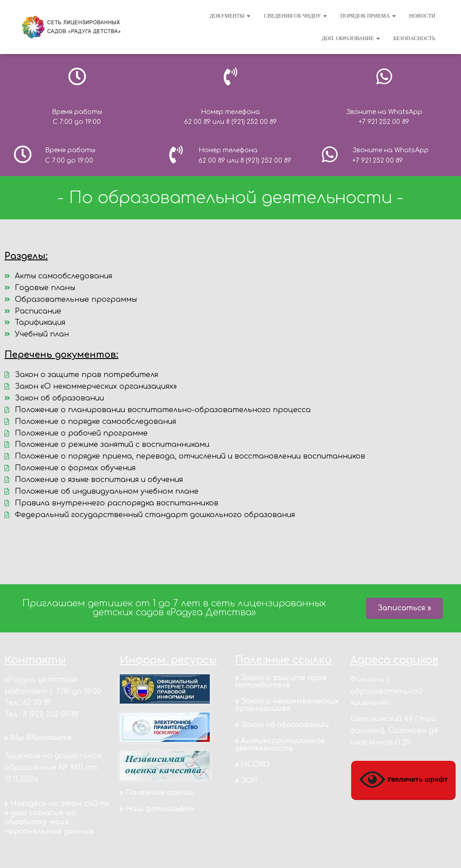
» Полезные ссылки (157, 793)
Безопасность (415, 38)
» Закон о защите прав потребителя (281, 682)
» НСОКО (252, 764)
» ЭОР (246, 781)
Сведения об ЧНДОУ (295, 16)
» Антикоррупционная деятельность (280, 745)
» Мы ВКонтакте (38, 738)
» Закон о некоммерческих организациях (287, 705)
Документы (230, 16)
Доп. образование (351, 38)
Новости (422, 16)
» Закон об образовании (282, 725)
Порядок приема (368, 16)
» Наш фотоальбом (157, 809)
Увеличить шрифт (404, 780)
